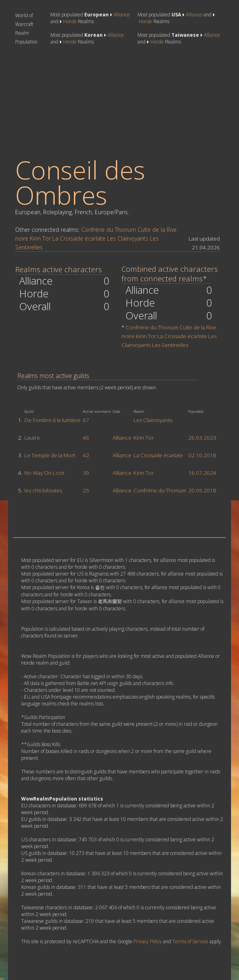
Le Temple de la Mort (50, 455)
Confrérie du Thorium (109, 230)
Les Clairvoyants (128, 238)
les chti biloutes (43, 490)
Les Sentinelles (170, 345)
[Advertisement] (74, 101)
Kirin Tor (40, 238)
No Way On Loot (44, 473)
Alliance (122, 15)
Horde (70, 21)
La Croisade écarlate (79, 238)
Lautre (32, 438)
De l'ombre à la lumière (52, 420)
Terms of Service (190, 941)
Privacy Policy (148, 941)
